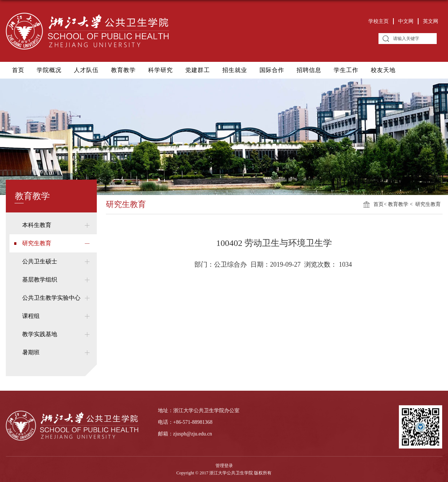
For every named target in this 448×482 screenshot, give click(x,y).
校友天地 (383, 70)
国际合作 (272, 70)
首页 (18, 70)
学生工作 (346, 70)
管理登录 (224, 466)
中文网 (406, 21)
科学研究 (160, 70)
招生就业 (235, 70)
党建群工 (198, 70)
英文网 (431, 21)
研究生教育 (427, 204)
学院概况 (49, 70)
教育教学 (123, 70)
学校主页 (378, 21)
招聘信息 (309, 70)
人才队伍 (86, 70)
